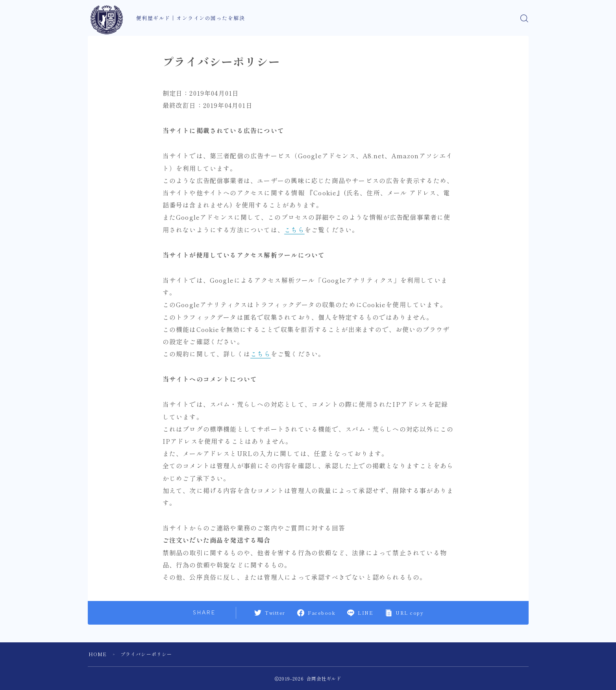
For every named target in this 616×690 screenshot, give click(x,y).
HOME (98, 654)
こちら (294, 230)
